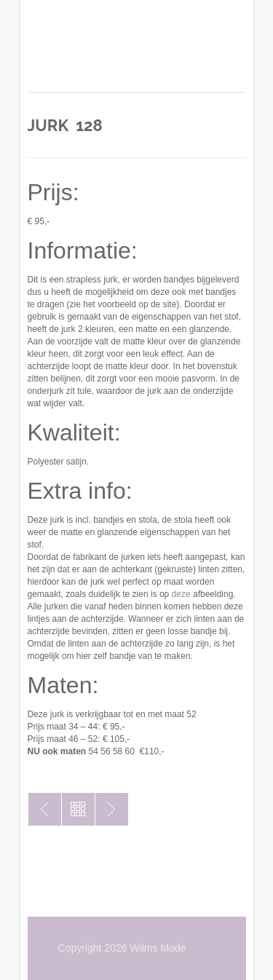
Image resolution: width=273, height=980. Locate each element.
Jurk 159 (45, 809)
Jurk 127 (112, 809)
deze (181, 594)
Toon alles (78, 809)
